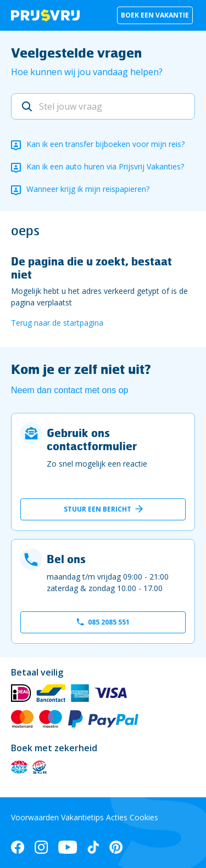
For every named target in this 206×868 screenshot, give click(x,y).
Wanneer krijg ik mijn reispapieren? (88, 189)
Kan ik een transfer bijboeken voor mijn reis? (105, 144)
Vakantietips (82, 817)
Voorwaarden (35, 817)
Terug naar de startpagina (57, 323)
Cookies (144, 817)
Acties (117, 817)
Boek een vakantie (155, 15)
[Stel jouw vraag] (103, 106)
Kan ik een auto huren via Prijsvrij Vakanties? (105, 166)
